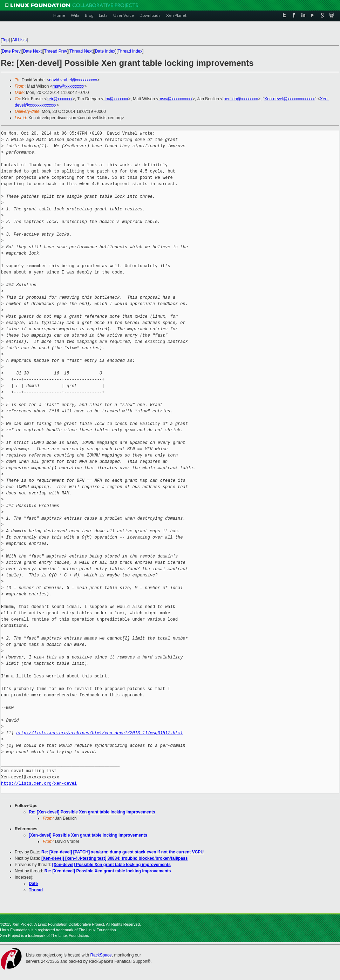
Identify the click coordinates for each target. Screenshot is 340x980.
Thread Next (81, 51)
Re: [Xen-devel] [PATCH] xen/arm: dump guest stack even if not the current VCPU (123, 852)
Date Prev (11, 51)
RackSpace (101, 955)
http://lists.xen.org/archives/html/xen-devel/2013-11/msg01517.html (99, 733)
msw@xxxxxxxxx (69, 86)
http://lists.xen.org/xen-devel (39, 783)
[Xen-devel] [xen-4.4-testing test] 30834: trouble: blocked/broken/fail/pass (114, 858)
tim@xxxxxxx (116, 99)
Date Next (32, 51)
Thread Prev (55, 51)
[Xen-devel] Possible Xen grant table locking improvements (88, 835)
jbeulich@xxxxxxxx (240, 99)
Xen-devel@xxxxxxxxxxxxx (290, 99)
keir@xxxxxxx (60, 99)
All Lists (19, 40)
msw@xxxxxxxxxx (175, 99)
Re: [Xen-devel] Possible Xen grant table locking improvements (92, 812)
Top (5, 40)
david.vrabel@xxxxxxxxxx (73, 80)
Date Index (105, 51)
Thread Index (130, 51)
